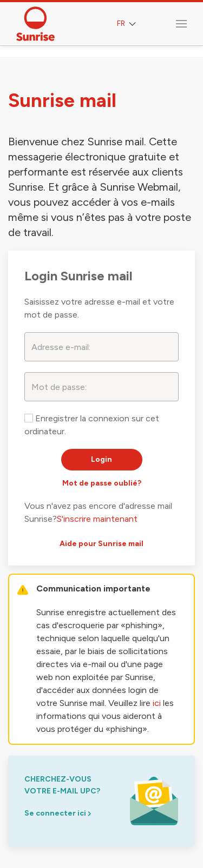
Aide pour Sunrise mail (101, 544)
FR (127, 24)
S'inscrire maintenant (97, 519)
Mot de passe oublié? (102, 483)
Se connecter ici (58, 813)
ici (157, 703)
